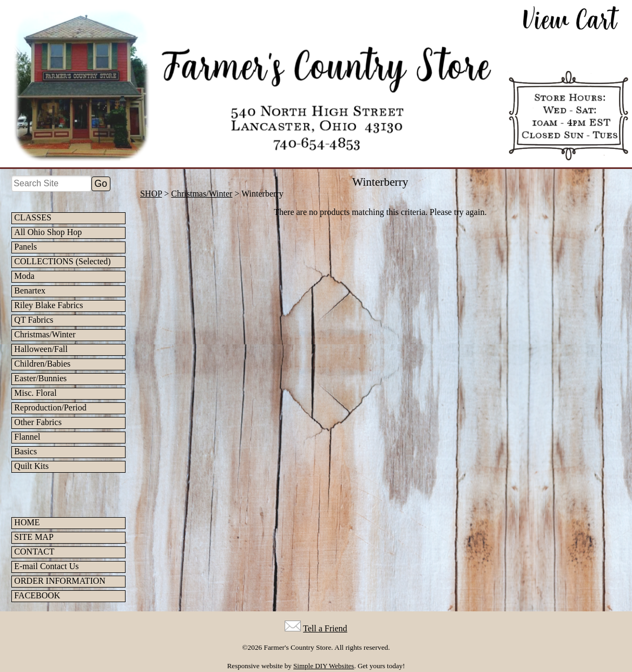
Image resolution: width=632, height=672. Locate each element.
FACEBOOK (37, 595)
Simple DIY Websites (324, 666)
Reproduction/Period (50, 407)
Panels (25, 247)
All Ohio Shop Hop (48, 232)
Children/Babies (42, 364)
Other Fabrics (38, 422)
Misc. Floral (35, 393)
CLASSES (32, 217)
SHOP (151, 194)
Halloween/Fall (41, 349)
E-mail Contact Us (46, 566)
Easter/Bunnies (40, 378)
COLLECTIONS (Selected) (62, 261)
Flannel (27, 437)
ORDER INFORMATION (60, 581)
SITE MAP (34, 537)
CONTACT (34, 552)
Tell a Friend (325, 628)
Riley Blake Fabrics (48, 305)
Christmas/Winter (45, 334)
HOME (27, 522)
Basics (25, 451)
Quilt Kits (31, 466)
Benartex (30, 291)
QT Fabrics (34, 320)
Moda (24, 276)
